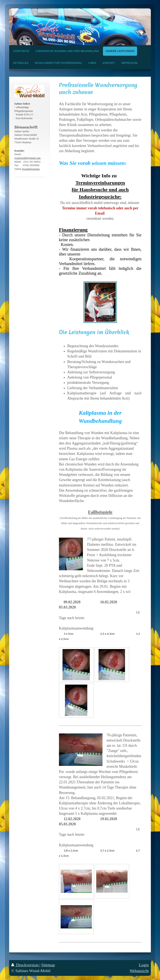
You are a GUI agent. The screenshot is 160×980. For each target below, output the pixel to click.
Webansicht (139, 971)
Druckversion (25, 965)
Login (144, 965)
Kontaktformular (31, 169)
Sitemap (48, 965)
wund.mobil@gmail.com (27, 158)
